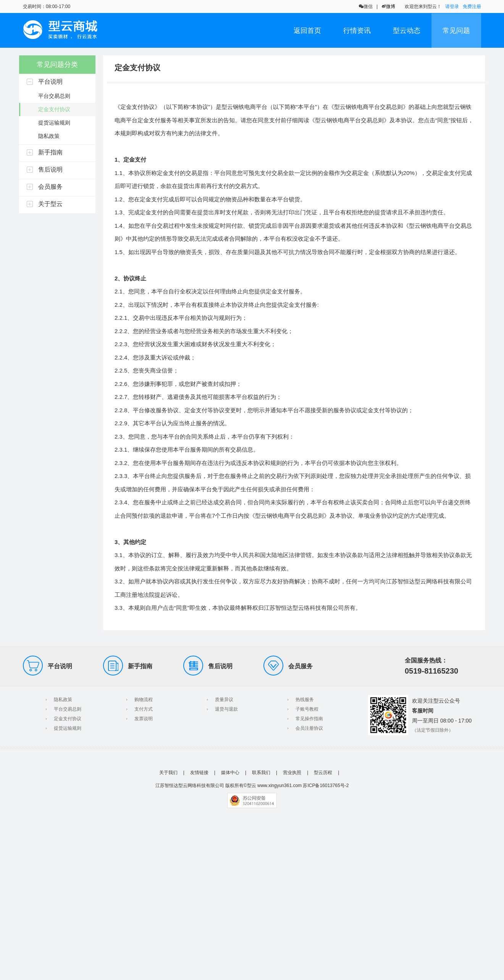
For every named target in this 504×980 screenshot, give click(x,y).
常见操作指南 (309, 719)
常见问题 (456, 31)
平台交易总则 (68, 709)
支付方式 (144, 709)
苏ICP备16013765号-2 (326, 786)
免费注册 (472, 6)
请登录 (452, 6)
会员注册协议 (309, 728)
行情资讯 (357, 31)
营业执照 (292, 773)
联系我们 (261, 773)
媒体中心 (230, 773)
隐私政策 (63, 700)
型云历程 (323, 773)
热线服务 (305, 700)
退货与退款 (226, 709)
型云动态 (407, 31)
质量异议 (224, 700)
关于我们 (168, 773)
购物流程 (144, 700)
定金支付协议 (68, 719)
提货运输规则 (68, 728)
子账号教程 (307, 709)
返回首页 (307, 31)
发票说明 (144, 719)
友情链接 (199, 773)
